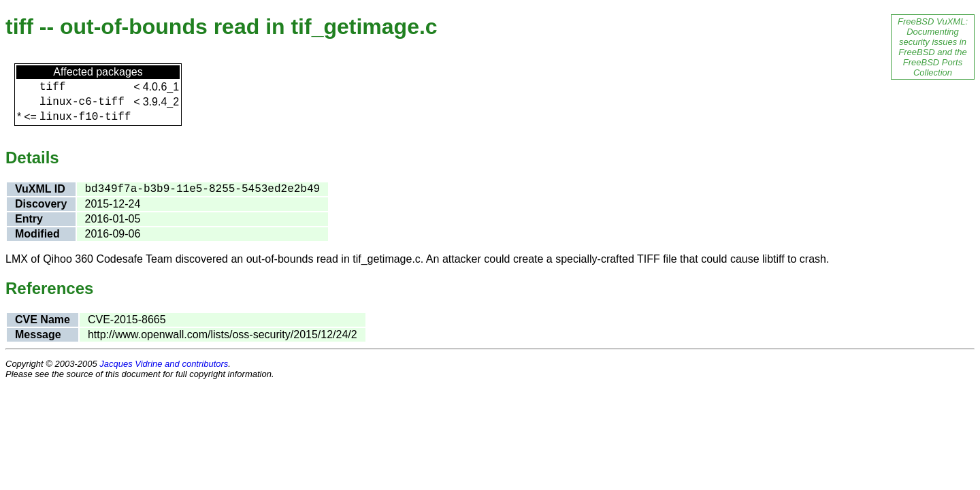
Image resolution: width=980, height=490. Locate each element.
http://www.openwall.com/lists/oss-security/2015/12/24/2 (223, 334)
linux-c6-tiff (82, 102)
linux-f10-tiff (85, 117)
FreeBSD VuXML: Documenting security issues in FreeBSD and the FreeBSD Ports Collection (933, 47)
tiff (52, 87)
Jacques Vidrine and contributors (164, 364)
